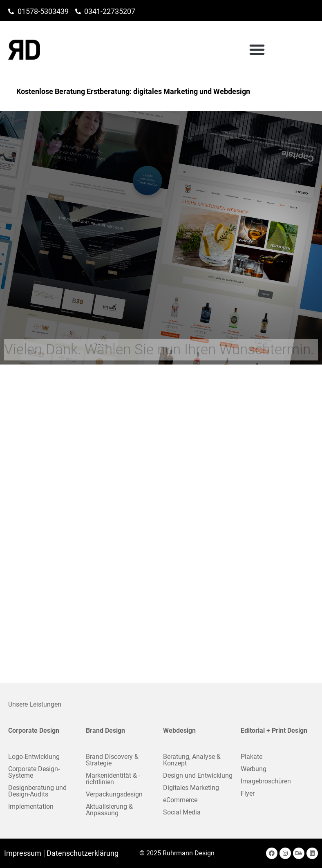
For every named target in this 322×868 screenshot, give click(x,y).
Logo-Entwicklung (34, 757)
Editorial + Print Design (274, 730)
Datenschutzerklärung (83, 853)
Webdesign (179, 730)
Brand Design (105, 730)
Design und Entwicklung (198, 775)
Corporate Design (34, 730)
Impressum (23, 853)
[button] (302, 49)
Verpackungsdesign (114, 794)
